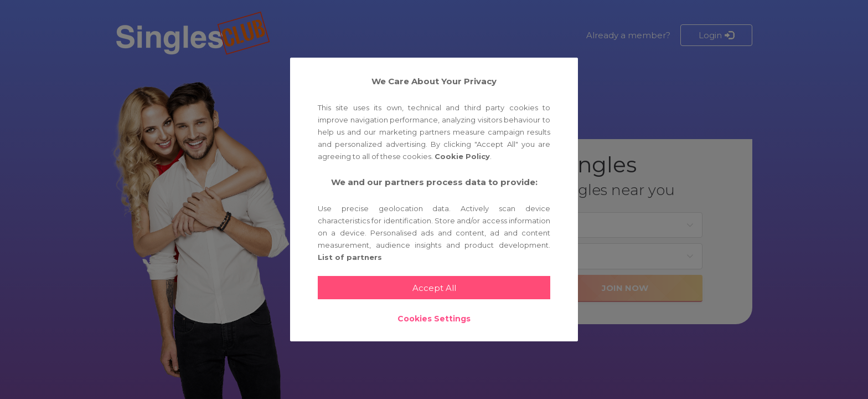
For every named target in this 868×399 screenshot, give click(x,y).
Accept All (434, 288)
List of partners (350, 257)
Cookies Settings (434, 319)
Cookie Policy (462, 156)
